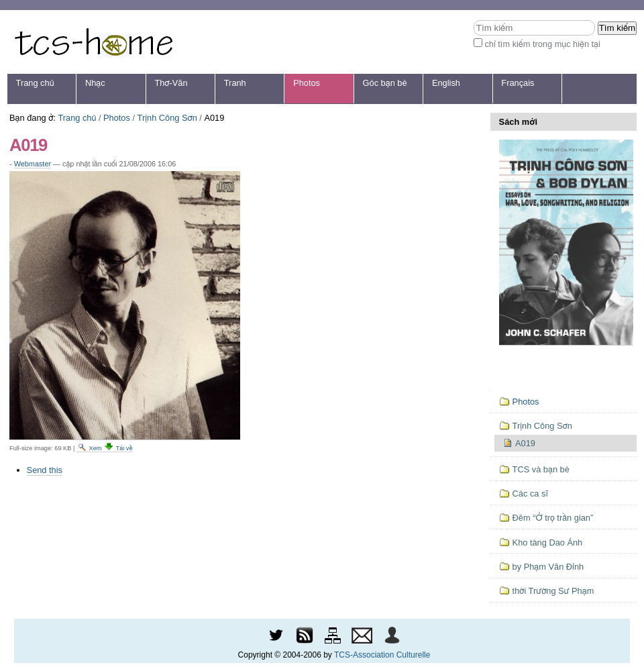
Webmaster (33, 164)
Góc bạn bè (385, 83)
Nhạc (95, 83)
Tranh (235, 83)
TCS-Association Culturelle (382, 655)
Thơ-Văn (171, 83)
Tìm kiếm (473, 20)
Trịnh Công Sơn (167, 118)
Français (518, 83)
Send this (45, 470)
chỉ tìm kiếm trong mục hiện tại (542, 44)
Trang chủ (35, 83)
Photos (307, 83)
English (446, 83)
